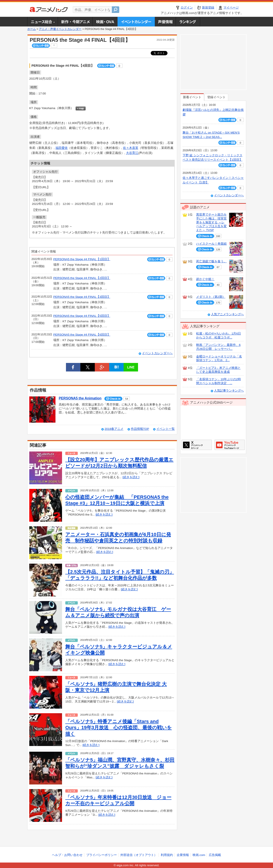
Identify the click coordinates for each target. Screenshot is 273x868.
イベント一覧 (166, 429)
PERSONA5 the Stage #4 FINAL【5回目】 (82, 316)
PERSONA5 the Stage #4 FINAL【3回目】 (82, 297)
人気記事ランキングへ (229, 391)
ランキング (188, 22)
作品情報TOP (140, 429)
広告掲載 (215, 855)
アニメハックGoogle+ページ (230, 445)
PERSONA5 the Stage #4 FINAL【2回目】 (82, 278)
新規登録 (208, 8)
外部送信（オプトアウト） (139, 855)
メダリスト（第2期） (211, 297)
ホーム (32, 29)
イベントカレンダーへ (157, 353)
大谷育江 (132, 153)
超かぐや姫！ (205, 279)
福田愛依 (62, 148)
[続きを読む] (131, 477)
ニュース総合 (43, 22)
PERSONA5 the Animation (80, 398)
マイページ (231, 8)
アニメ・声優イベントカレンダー (136, 22)
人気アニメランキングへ (227, 314)
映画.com (199, 855)
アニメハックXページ (197, 445)
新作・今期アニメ (75, 22)
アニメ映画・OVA (105, 22)
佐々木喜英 (131, 148)
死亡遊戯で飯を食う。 (211, 261)
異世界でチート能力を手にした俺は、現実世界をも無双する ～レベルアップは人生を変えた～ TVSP (211, 222)
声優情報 (165, 22)
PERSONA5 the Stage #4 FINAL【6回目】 (82, 335)
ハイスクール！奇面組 (211, 244)
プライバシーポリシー (102, 855)
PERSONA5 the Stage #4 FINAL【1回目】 (82, 259)
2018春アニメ (114, 429)
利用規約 (167, 855)
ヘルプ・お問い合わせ (67, 855)
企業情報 (183, 855)
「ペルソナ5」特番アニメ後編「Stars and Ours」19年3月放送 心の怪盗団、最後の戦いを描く (119, 728)
